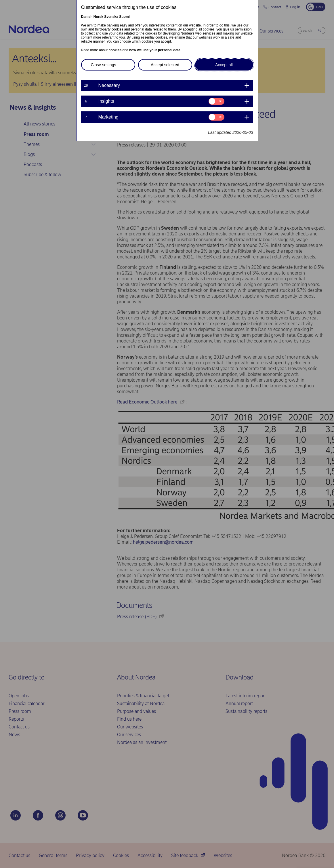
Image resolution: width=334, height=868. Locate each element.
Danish (87, 17)
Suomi (124, 17)
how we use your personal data (155, 50)
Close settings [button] (104, 65)
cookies (115, 50)
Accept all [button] (224, 65)
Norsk (98, 17)
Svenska (111, 17)
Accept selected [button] (165, 65)
